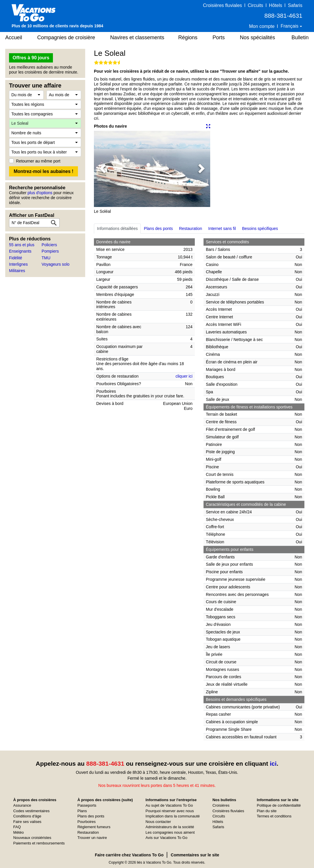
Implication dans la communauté (173, 816)
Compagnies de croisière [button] (66, 37)
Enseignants (20, 251)
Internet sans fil (222, 228)
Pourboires (86, 822)
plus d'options (40, 193)
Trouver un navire (92, 838)
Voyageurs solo (56, 264)
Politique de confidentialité (279, 805)
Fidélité (16, 258)
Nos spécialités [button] (257, 37)
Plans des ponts (158, 228)
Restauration (191, 228)
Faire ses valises (27, 822)
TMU (46, 258)
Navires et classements (137, 37)
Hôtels (275, 5)
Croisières (221, 805)
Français (290, 26)
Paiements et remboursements (39, 843)
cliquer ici (184, 376)
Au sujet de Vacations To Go (169, 805)
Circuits (255, 5)
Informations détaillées (117, 228)
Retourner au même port (38, 161)
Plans (82, 811)
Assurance (22, 805)
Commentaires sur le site (195, 855)
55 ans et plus (22, 245)
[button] (103, 169)
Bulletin (300, 37)
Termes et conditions (274, 816)
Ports (219, 37)
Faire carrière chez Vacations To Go (129, 855)
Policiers (49, 245)
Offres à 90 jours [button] (31, 58)
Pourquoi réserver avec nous (170, 811)
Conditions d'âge (27, 816)
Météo (19, 832)
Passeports (87, 805)
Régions (188, 37)
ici (273, 763)
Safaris (295, 5)
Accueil (14, 37)
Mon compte (262, 26)
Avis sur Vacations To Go (167, 838)
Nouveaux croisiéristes (32, 838)
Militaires (17, 271)
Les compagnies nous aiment (170, 832)
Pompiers (50, 251)
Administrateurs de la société (170, 827)
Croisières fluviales (222, 5)
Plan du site (267, 811)
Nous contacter (158, 822)
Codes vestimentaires (32, 811)
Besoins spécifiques (260, 228)
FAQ (17, 827)
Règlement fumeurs (94, 827)
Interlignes (18, 264)
